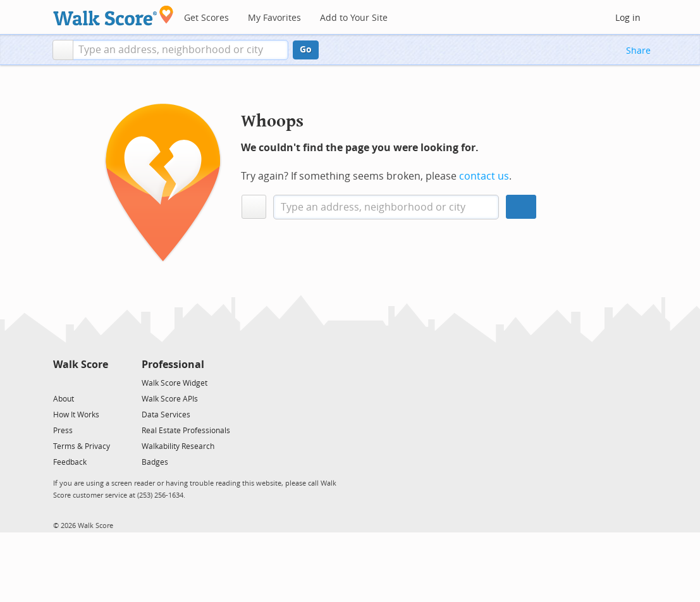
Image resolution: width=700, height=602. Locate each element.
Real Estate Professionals (186, 431)
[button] (63, 50)
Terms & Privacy (82, 446)
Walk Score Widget (175, 383)
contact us (484, 176)
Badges (155, 462)
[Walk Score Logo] (114, 15)
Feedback (70, 462)
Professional (173, 365)
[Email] (100, 382)
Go (306, 50)
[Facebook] (80, 382)
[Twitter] (60, 382)
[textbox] (181, 50)
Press (63, 431)
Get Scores (206, 18)
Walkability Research (178, 446)
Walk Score (81, 365)
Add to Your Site (354, 18)
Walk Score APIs (170, 399)
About (64, 399)
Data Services (166, 415)
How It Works (76, 415)
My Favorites (274, 18)
